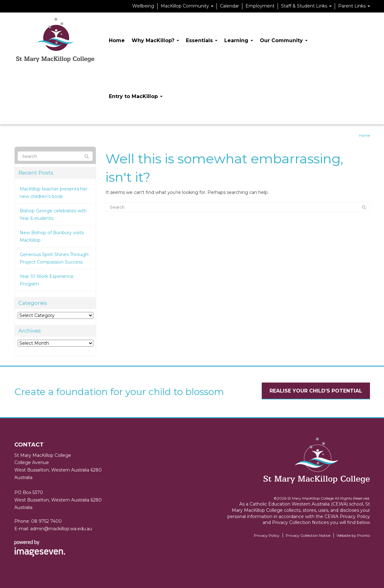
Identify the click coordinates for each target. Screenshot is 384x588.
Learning (239, 40)
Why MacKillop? (155, 40)
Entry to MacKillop (136, 96)
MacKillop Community (187, 6)
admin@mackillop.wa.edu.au (61, 529)
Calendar (229, 6)
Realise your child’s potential (316, 391)
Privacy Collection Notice (308, 535)
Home (117, 40)
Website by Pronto (353, 535)
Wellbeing (143, 6)
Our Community (284, 40)
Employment (260, 6)
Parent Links (354, 6)
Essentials (202, 40)
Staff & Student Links (306, 6)
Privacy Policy (267, 535)
